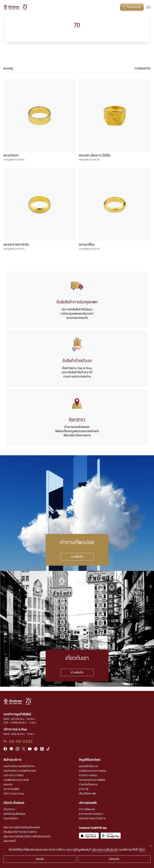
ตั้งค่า (142, 850)
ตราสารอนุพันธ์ (11, 789)
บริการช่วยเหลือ (88, 803)
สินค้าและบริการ (12, 760)
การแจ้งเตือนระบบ (88, 785)
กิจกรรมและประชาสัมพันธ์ (92, 780)
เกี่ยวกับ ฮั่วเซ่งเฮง (14, 803)
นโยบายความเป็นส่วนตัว (105, 850)
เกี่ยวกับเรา (9, 809)
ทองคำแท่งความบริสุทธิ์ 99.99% (20, 771)
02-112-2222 (21, 742)
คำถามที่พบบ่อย (87, 809)
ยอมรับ (40, 859)
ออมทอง (8, 785)
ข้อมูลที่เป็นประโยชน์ (89, 760)
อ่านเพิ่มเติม (77, 557)
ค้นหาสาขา (77, 420)
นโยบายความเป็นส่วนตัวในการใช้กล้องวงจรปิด (27, 837)
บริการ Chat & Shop (14, 794)
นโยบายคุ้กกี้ (10, 841)
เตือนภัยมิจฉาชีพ (87, 794)
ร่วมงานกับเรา (11, 819)
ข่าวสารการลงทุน (88, 776)
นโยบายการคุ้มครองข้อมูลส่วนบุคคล (22, 828)
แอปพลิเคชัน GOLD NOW (16, 780)
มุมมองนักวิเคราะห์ (88, 766)
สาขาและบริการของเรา (91, 814)
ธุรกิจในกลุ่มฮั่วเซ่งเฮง (15, 814)
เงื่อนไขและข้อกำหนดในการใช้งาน (20, 832)
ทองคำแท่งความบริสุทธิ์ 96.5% (19, 766)
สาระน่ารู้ (84, 789)
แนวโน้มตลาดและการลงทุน (92, 771)
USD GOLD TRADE (14, 776)
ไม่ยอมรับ (114, 859)
